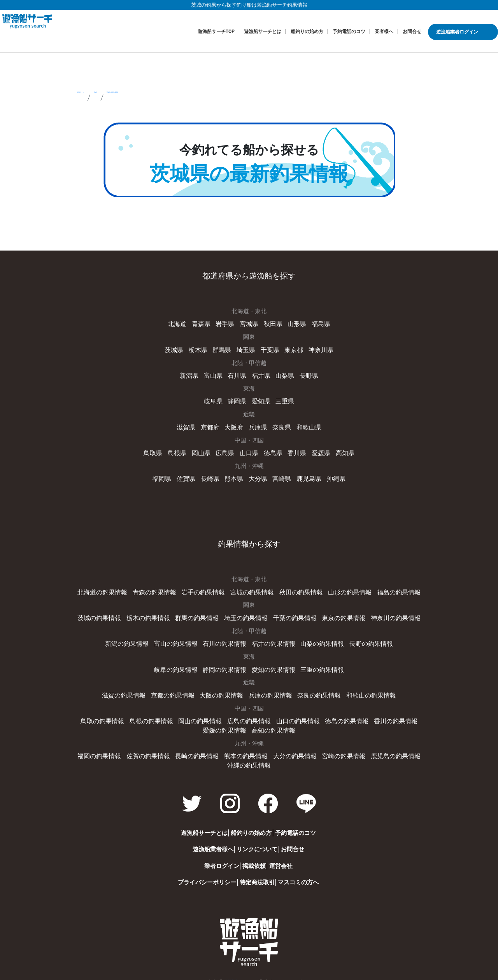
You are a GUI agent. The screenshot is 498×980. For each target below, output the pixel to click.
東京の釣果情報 (338, 614)
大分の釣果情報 (292, 749)
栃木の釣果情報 (154, 614)
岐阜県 (215, 400)
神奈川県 (317, 349)
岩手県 (226, 324)
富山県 (215, 374)
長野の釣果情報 (364, 639)
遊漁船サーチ (103, 98)
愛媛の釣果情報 (411, 715)
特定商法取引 (252, 874)
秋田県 (272, 324)
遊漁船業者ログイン (457, 32)
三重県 (283, 400)
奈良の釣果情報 (315, 689)
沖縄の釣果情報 (249, 757)
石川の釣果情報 (226, 639)
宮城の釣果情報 (252, 588)
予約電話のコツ (349, 32)
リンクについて (252, 841)
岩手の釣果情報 (206, 588)
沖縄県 (332, 475)
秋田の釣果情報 (298, 588)
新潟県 (192, 374)
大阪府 (235, 425)
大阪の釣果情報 (223, 689)
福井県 (260, 374)
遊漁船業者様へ (197, 841)
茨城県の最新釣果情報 (217, 98)
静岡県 (238, 400)
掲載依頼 (249, 858)
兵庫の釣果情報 (269, 689)
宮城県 (249, 324)
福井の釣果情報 (272, 639)
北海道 (181, 324)
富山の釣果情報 (180, 639)
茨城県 (152, 98)
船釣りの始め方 (307, 32)
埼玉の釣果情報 (246, 614)
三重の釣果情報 (318, 664)
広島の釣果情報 (226, 715)
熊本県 (235, 475)
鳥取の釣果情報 (87, 715)
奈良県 (280, 425)
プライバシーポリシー (192, 874)
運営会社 (286, 858)
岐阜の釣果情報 (180, 664)
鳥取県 (158, 450)
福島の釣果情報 (390, 588)
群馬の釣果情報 (200, 614)
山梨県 (283, 374)
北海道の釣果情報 (110, 588)
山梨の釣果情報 (318, 639)
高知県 (340, 450)
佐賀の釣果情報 (154, 749)
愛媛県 (317, 450)
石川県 (238, 374)
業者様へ (384, 32)
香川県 (295, 450)
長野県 (306, 374)
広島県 (226, 450)
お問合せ (412, 32)
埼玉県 (246, 349)
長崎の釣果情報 (200, 749)
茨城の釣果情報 (108, 614)
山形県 (295, 324)
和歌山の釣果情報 (365, 689)
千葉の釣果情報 (292, 614)
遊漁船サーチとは (263, 32)
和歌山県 (306, 425)
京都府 (212, 425)
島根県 (181, 450)
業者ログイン (206, 858)
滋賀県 (189, 425)
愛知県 (260, 400)
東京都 (292, 349)
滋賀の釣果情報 (131, 689)
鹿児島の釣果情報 (388, 749)
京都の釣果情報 (177, 689)
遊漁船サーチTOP (216, 32)
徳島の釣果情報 (318, 715)
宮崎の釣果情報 (338, 749)
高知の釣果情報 (249, 724)
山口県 (249, 450)
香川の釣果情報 (364, 715)
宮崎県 (280, 475)
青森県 (203, 324)
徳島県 (272, 450)
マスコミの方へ (303, 874)
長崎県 (212, 475)
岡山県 (203, 450)
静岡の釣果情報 (226, 664)
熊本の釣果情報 (246, 749)
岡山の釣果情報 (180, 715)
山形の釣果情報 (344, 588)
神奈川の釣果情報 (388, 614)
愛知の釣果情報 (272, 664)
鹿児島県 (306, 475)
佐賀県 (189, 475)
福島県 (317, 324)
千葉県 (269, 349)
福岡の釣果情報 (108, 749)
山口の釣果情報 (272, 715)
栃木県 (201, 349)
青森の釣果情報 (160, 588)
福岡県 (166, 475)
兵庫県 (257, 425)
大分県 (257, 475)
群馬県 (223, 349)
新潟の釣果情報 (134, 639)
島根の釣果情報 (134, 715)
